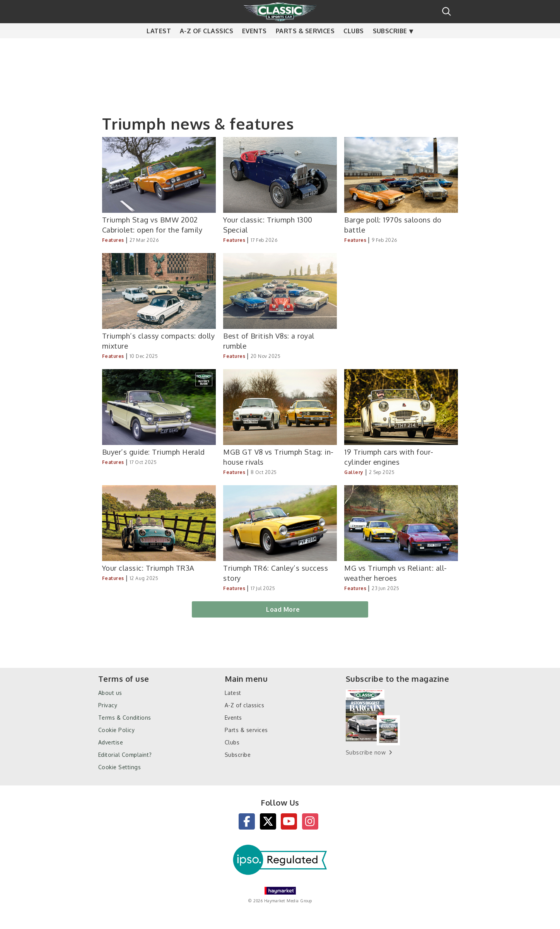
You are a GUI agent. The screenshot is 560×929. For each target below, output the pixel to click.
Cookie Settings (120, 767)
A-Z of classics (207, 46)
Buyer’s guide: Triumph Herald (154, 452)
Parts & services (305, 46)
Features (113, 240)
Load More (283, 609)
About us (110, 693)
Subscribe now (366, 752)
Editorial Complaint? (125, 755)
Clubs (353, 46)
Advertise (111, 742)
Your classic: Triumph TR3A (148, 568)
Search (446, 11)
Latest (159, 46)
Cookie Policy (116, 730)
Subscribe (390, 46)
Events (254, 46)
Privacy (108, 705)
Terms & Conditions (125, 718)
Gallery (354, 472)
